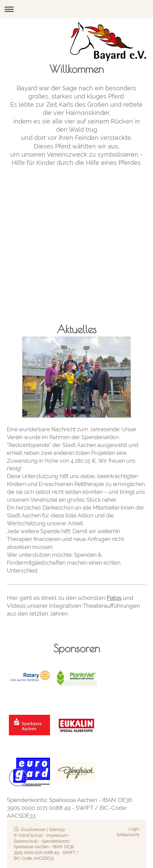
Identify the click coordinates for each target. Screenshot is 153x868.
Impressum (57, 836)
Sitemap (57, 830)
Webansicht (128, 835)
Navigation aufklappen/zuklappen (76, 9)
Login (134, 829)
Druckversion (30, 830)
